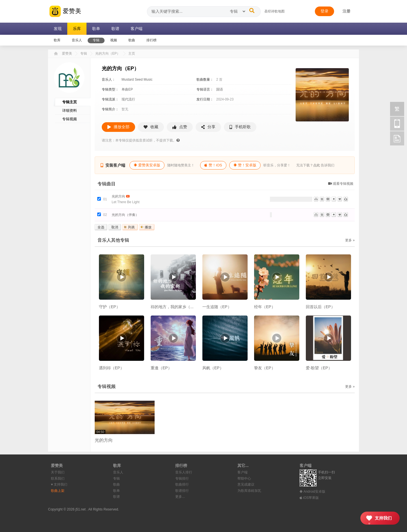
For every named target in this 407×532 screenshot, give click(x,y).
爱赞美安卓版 (147, 165)
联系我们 (58, 479)
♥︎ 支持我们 (59, 484)
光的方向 (118, 196)
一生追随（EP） (217, 307)
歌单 (116, 491)
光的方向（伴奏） (125, 215)
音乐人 (118, 472)
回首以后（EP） (320, 307)
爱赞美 (65, 11)
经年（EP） (265, 307)
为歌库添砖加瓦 (249, 491)
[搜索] (252, 10)
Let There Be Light (126, 202)
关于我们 (58, 472)
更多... (180, 497)
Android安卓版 (312, 492)
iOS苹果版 (309, 498)
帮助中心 (244, 479)
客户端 (243, 472)
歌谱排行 (182, 491)
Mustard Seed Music (137, 80)
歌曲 (116, 484)
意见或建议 (246, 484)
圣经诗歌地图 (274, 11)
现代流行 (128, 99)
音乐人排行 (184, 472)
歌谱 (116, 497)
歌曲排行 (182, 484)
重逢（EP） (161, 368)
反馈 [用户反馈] (397, 138)
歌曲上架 (58, 491)
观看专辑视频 (341, 184)
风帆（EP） (213, 368)
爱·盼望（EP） (319, 368)
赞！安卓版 (245, 165)
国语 (220, 89)
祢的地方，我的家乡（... (172, 307)
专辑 (84, 53)
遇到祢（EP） (112, 368)
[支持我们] (380, 518)
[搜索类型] (237, 11)
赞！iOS (213, 165)
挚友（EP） (265, 368)
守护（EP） (110, 307)
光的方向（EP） (108, 53)
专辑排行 (182, 479)
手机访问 (397, 124)
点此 (317, 165)
